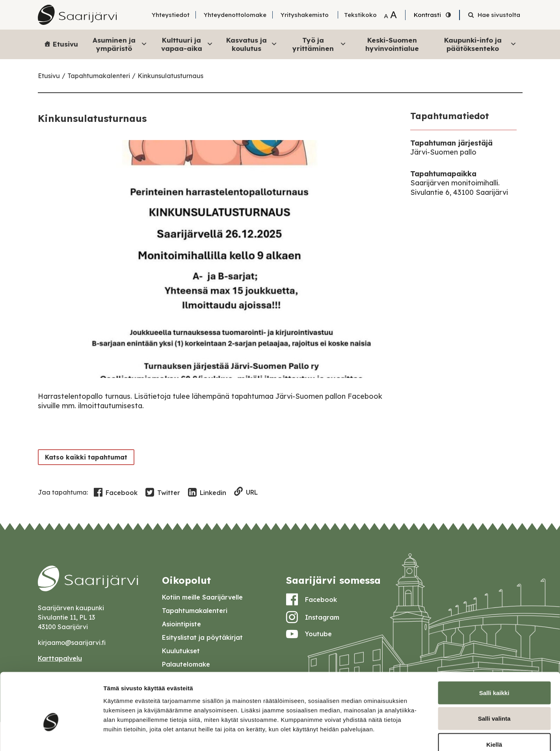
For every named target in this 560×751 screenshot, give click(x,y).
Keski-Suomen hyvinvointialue (392, 44)
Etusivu (65, 44)
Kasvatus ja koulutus (252, 44)
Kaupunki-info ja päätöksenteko (480, 44)
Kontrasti (427, 15)
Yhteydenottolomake (235, 15)
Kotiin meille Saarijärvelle (202, 597)
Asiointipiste (181, 624)
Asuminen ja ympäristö (120, 44)
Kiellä (494, 699)
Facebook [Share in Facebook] (116, 493)
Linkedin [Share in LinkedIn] (207, 493)
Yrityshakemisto (305, 15)
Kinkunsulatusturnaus (170, 76)
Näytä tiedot (421, 735)
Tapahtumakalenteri (99, 76)
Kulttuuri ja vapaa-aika (187, 44)
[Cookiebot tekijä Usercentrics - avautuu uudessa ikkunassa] (51, 736)
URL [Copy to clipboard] (246, 492)
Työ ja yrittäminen (319, 44)
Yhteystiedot (171, 15)
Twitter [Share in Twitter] (163, 493)
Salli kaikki (494, 647)
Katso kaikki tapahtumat (85, 457)
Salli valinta (494, 673)
